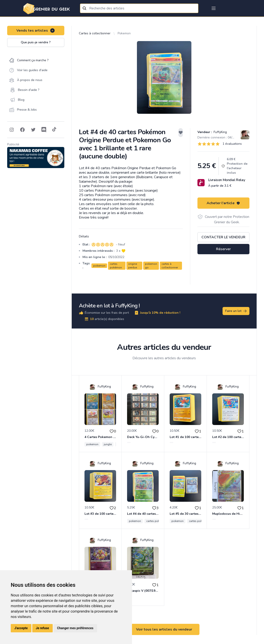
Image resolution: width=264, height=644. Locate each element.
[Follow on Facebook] (22, 130)
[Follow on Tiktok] (54, 130)
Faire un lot (236, 311)
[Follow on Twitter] (33, 130)
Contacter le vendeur (223, 237)
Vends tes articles (36, 31)
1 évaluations (232, 144)
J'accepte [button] (21, 628)
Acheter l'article (223, 203)
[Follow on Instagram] (12, 130)
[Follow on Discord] (44, 130)
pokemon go (151, 266)
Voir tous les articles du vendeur (164, 629)
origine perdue (133, 266)
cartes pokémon (116, 266)
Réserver (223, 249)
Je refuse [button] (42, 628)
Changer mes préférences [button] (75, 628)
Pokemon (124, 33)
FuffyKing (220, 132)
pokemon (99, 266)
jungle (108, 444)
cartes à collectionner (170, 266)
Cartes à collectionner (95, 33)
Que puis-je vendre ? (36, 42)
